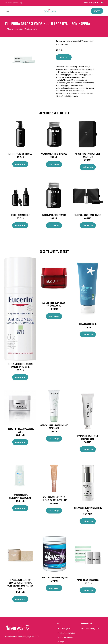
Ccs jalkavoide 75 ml (88, 324)
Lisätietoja (64, 57)
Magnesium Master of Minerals (54, 154)
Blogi (62, 642)
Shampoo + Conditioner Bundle (88, 215)
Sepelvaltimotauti (66, 637)
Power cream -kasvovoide (88, 580)
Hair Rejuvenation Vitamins (54, 215)
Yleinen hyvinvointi (15, 29)
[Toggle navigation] (8, 11)
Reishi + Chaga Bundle (20, 215)
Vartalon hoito (31, 29)
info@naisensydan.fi (91, 2)
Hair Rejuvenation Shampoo (20, 154)
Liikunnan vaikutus (67, 633)
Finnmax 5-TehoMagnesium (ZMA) (54, 577)
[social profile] (21, 3)
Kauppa (97, 11)
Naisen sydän (65, 629)
